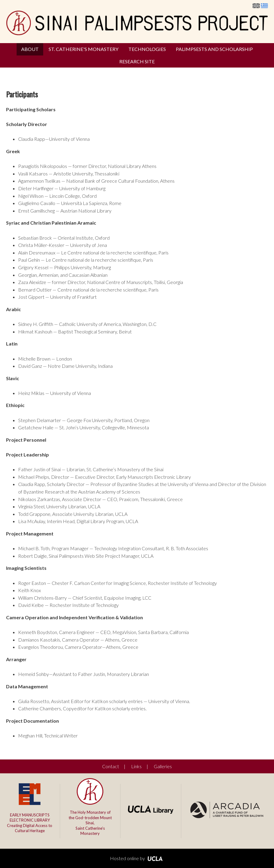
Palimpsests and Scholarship (214, 49)
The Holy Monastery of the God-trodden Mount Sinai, (90, 823)
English (256, 6)
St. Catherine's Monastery (84, 49)
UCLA (155, 859)
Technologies (147, 49)
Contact (111, 766)
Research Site (137, 61)
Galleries (163, 766)
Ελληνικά (264, 6)
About (30, 49)
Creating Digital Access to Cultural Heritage (30, 823)
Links (136, 766)
